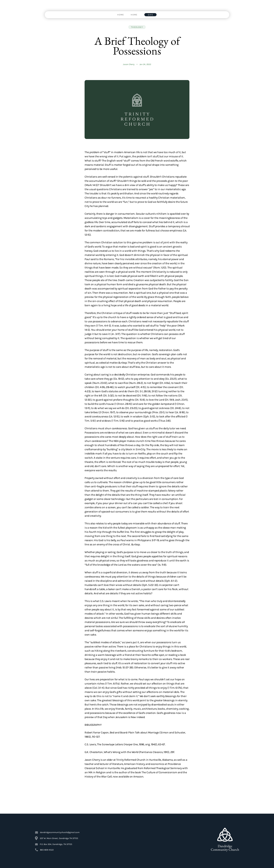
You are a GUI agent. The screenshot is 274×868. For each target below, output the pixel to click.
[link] (121, 15)
